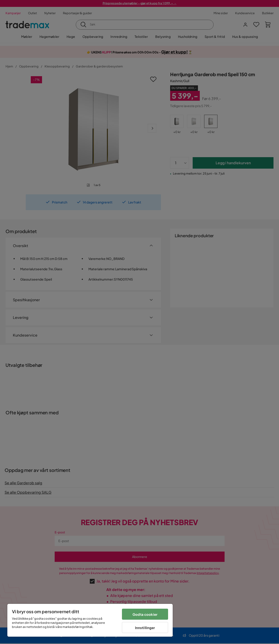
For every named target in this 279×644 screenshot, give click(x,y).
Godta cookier (145, 614)
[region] (90, 620)
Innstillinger (145, 628)
